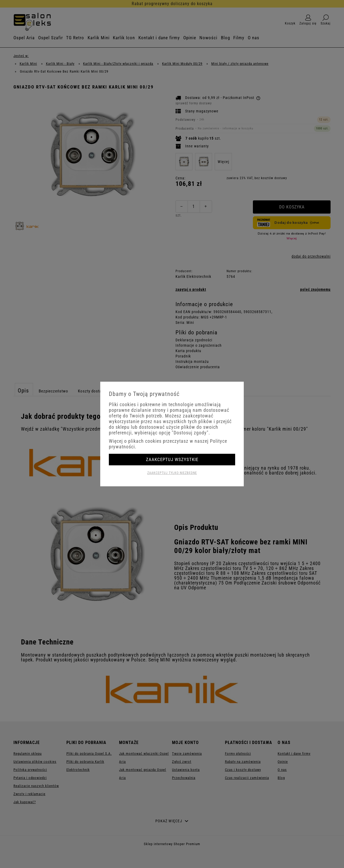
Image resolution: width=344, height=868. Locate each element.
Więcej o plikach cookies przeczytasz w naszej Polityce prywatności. (168, 444)
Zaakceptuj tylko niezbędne (172, 473)
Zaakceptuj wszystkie (172, 459)
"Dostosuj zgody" (190, 433)
